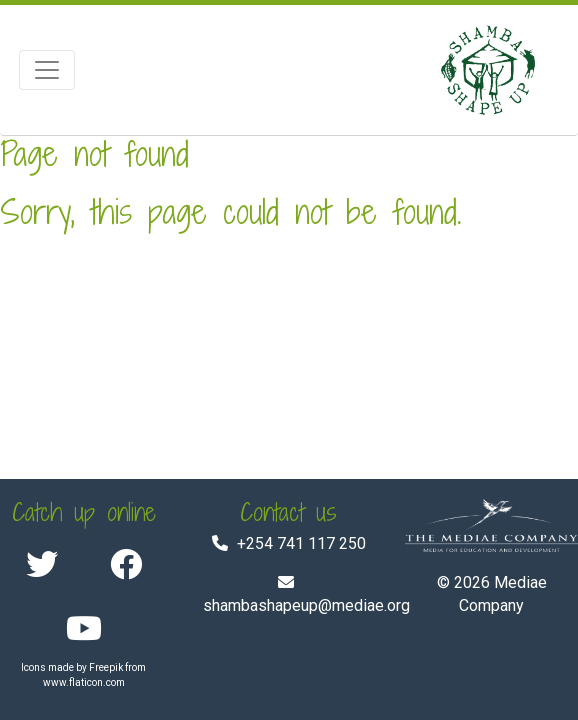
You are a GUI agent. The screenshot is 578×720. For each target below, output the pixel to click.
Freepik (106, 667)
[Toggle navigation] (47, 70)
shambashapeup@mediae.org (306, 605)
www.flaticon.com (84, 682)
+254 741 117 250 (301, 543)
